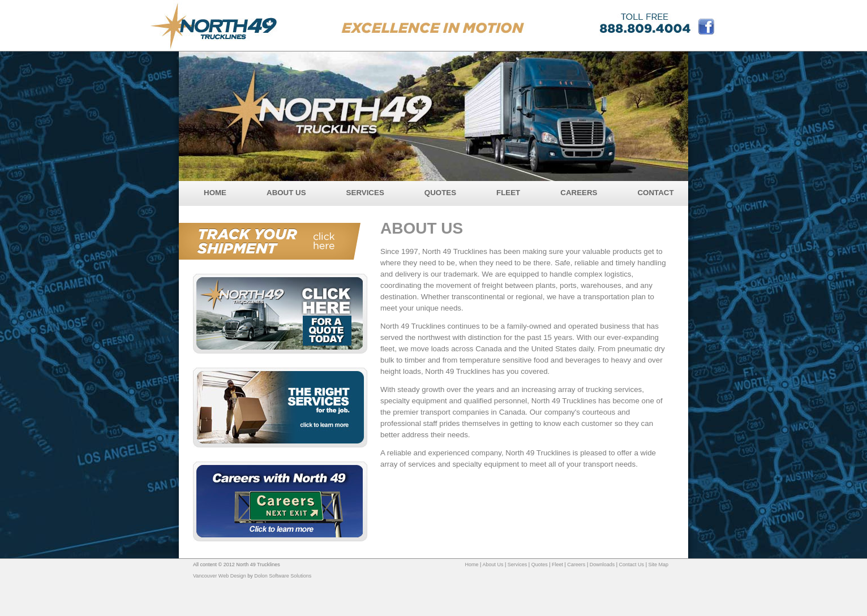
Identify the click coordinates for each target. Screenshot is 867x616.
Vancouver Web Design (220, 576)
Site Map (658, 565)
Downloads (602, 565)
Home (472, 565)
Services (518, 565)
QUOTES (440, 193)
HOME (215, 193)
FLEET (508, 193)
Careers (576, 565)
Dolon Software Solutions (283, 576)
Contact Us (632, 565)
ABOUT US (286, 193)
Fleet (557, 565)
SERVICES (365, 193)
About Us (493, 565)
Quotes (540, 565)
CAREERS (579, 193)
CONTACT (655, 193)
